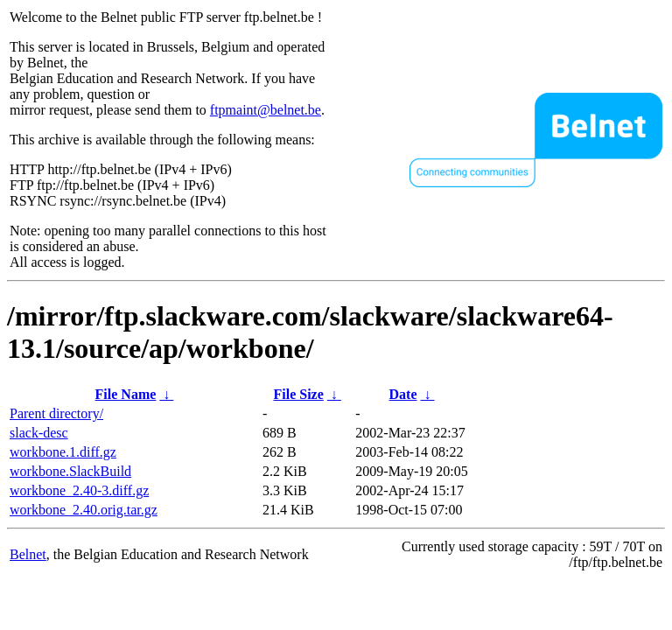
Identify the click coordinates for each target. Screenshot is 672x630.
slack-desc (39, 433)
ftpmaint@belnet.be (266, 110)
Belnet (28, 554)
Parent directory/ (56, 413)
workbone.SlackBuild (70, 471)
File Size (298, 394)
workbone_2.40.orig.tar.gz (84, 510)
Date (403, 394)
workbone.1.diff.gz (63, 452)
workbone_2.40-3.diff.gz (79, 490)
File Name (126, 394)
